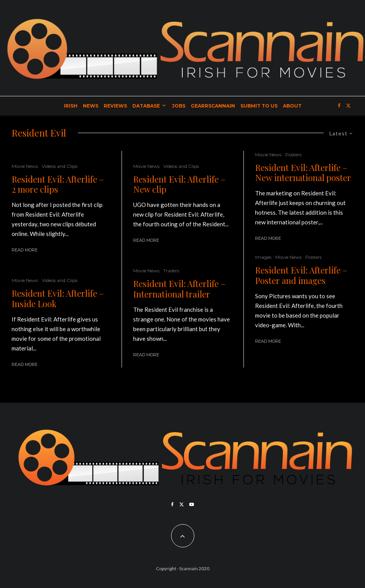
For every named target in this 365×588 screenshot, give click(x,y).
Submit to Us (259, 106)
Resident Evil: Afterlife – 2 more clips (58, 184)
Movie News (25, 166)
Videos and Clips (60, 166)
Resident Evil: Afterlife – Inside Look (58, 298)
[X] (348, 106)
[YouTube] (192, 504)
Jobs (179, 106)
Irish (71, 106)
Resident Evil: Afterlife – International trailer (179, 289)
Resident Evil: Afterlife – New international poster (303, 173)
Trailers (171, 271)
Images (263, 257)
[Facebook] (339, 106)
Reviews (115, 106)
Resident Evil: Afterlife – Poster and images (301, 275)
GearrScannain (213, 106)
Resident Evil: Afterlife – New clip (179, 184)
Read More (25, 250)
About (292, 106)
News (91, 106)
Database (146, 106)
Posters (293, 155)
